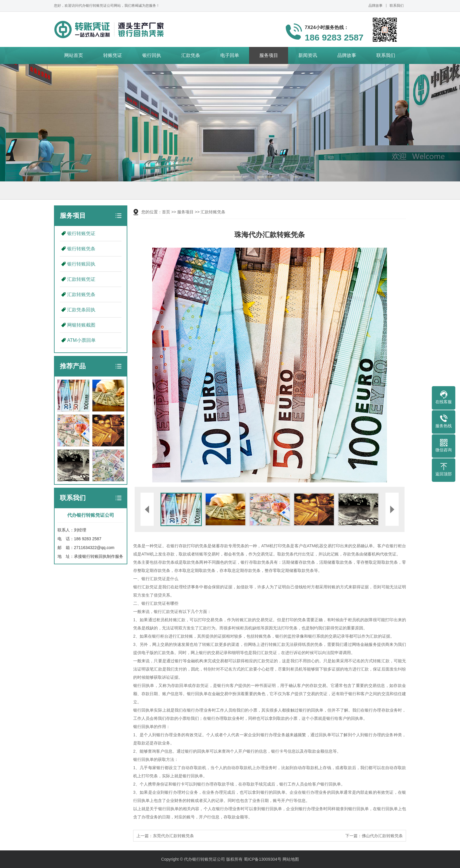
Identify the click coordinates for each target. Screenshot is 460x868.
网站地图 (291, 859)
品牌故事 (376, 6)
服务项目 (269, 55)
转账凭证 (113, 55)
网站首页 (74, 55)
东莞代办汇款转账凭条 (173, 836)
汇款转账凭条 (81, 294)
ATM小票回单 (81, 340)
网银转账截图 (81, 325)
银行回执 (152, 55)
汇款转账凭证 (81, 279)
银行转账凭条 (81, 249)
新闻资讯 (308, 55)
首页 (166, 212)
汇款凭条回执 (81, 310)
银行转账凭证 (81, 233)
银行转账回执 (81, 264)
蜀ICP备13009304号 (263, 859)
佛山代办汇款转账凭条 (382, 836)
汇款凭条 (191, 55)
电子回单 (230, 55)
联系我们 (397, 6)
